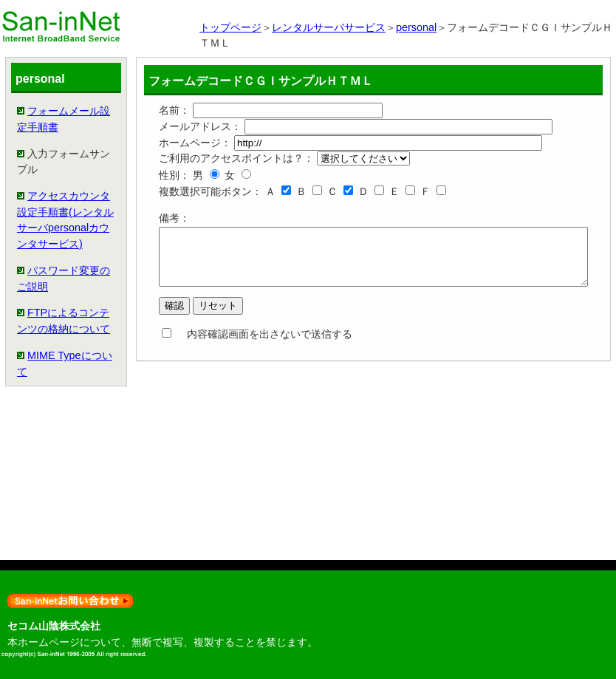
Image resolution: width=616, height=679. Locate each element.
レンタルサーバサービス (329, 27)
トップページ (230, 27)
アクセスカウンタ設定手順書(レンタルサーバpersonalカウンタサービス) (40, 308)
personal (416, 27)
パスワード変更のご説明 (38, 414)
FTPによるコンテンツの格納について (38, 488)
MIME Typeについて (39, 563)
